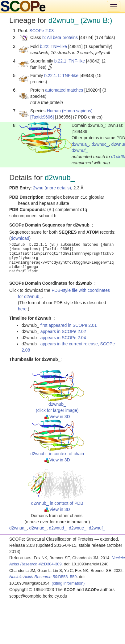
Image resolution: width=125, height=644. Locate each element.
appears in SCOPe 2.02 (63, 331)
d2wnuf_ (80, 150)
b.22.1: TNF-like (70, 61)
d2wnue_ (78, 528)
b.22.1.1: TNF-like (61, 76)
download (20, 238)
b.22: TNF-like (53, 46)
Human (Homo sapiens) (70, 111)
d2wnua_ (80, 144)
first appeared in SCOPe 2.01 (69, 325)
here (22, 309)
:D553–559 (43, 577)
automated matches (64, 90)
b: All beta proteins (60, 37)
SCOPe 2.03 (42, 31)
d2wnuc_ (100, 144)
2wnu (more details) (52, 188)
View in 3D (57, 417)
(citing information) (68, 583)
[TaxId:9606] (42, 117)
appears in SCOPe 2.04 (63, 338)
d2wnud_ (58, 528)
